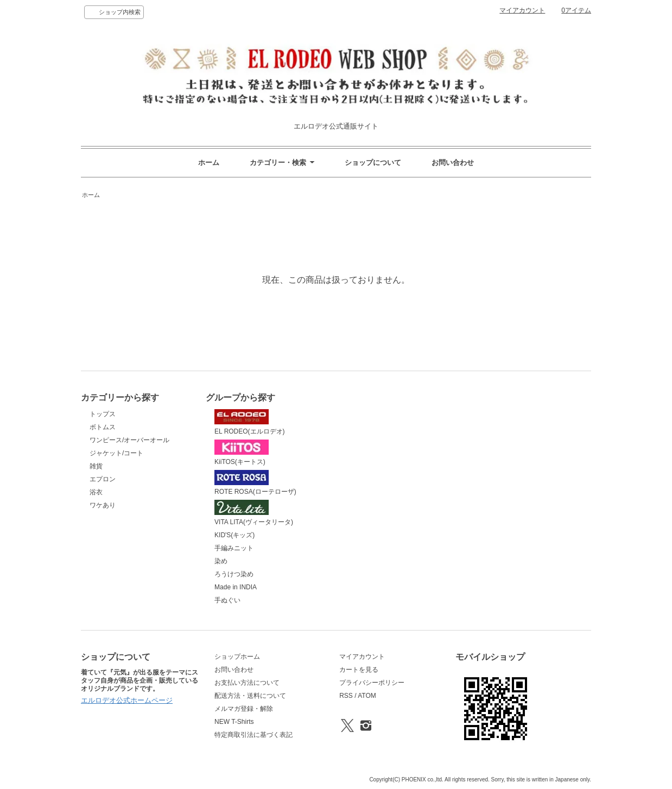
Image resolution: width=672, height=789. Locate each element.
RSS (346, 696)
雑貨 (96, 466)
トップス (103, 414)
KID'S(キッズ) (234, 535)
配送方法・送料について (250, 696)
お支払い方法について (247, 683)
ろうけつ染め (234, 574)
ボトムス (103, 427)
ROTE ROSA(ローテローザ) (255, 483)
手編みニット (234, 548)
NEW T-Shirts (234, 722)
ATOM (367, 696)
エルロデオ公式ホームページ (127, 700)
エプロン (103, 479)
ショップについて (373, 163)
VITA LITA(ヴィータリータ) (254, 513)
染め (221, 561)
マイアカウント (522, 10)
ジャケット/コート (116, 453)
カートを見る (359, 670)
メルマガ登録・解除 (244, 709)
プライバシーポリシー (372, 683)
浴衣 (96, 492)
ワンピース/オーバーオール (129, 440)
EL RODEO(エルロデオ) (249, 422)
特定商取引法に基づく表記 (253, 735)
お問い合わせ (453, 163)
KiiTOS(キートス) (242, 453)
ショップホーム (237, 657)
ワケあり (103, 505)
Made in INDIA (236, 587)
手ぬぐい (227, 600)
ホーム (209, 163)
